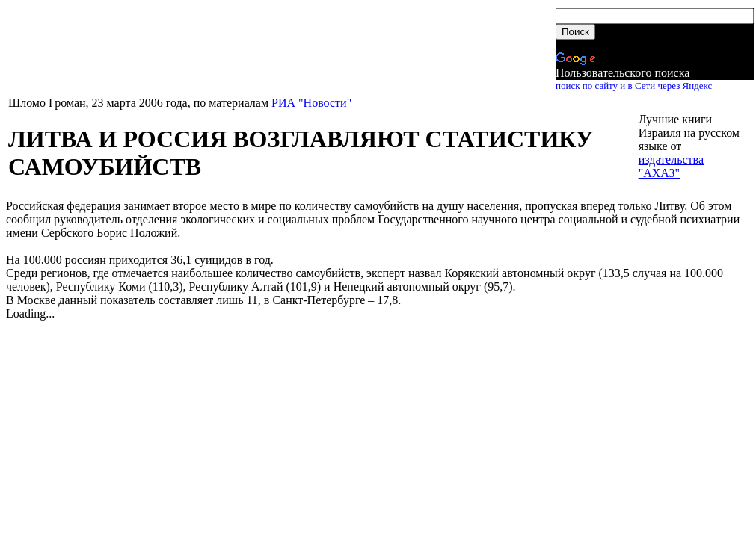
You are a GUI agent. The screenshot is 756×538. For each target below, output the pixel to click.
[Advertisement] (280, 50)
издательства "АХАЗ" (671, 166)
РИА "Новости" (311, 103)
